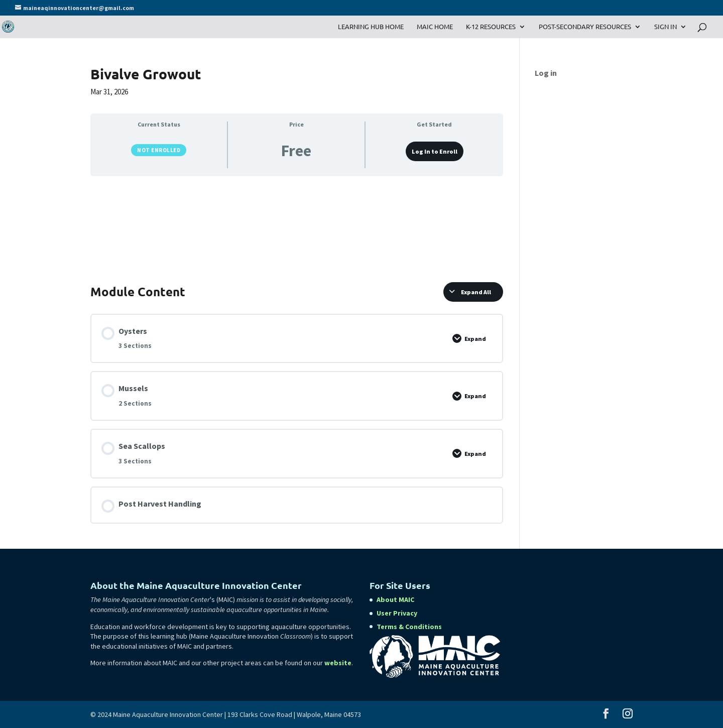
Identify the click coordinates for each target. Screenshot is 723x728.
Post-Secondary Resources (585, 27)
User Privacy (397, 613)
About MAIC (395, 599)
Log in (546, 73)
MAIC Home (435, 27)
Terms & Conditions (409, 627)
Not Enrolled (159, 150)
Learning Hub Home (371, 27)
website (338, 663)
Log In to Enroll (435, 151)
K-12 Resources (491, 27)
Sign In (666, 27)
